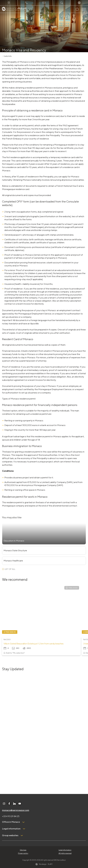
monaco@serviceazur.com (16, 810)
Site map (23, 850)
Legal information (65, 850)
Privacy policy (23, 853)
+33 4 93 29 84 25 (11, 816)
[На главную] (14, 9)
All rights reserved (65, 853)
